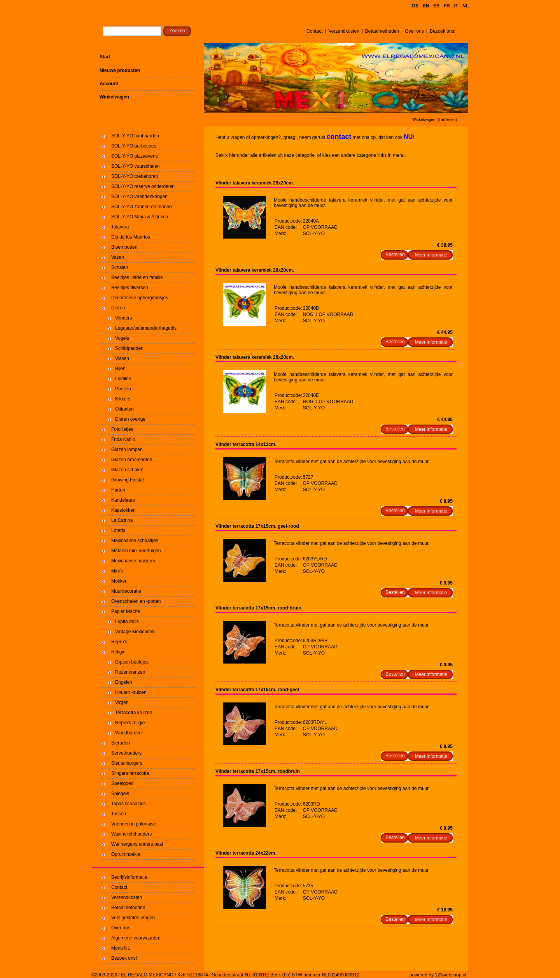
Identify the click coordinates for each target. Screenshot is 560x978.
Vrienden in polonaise (134, 824)
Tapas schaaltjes (129, 804)
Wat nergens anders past (137, 844)
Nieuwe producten (120, 70)
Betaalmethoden (382, 31)
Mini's (117, 571)
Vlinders (123, 318)
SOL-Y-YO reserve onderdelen (143, 186)
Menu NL (121, 948)
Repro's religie (130, 723)
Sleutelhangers (127, 763)
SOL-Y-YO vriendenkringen (139, 197)
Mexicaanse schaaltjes (135, 541)
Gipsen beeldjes (132, 662)
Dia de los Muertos (131, 237)
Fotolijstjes (122, 429)
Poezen (123, 389)
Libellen (123, 379)
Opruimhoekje (126, 854)
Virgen (122, 702)
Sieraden (121, 743)
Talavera (120, 227)
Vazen (118, 257)
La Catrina (122, 520)
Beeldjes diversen (130, 288)
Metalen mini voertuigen (136, 551)
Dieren (118, 308)
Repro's (119, 642)
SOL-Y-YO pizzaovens (135, 156)
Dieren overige (130, 419)
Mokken (119, 581)
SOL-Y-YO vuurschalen (135, 166)
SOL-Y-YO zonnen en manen (142, 207)
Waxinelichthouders (131, 834)
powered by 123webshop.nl (438, 975)
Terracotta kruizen (134, 713)
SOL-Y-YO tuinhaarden (135, 136)
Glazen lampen (127, 449)
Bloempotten (124, 247)
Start (105, 57)
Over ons (414, 31)
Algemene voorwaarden (136, 938)
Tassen (119, 814)
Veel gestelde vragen (133, 918)
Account (109, 84)
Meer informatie (431, 255)
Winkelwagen (114, 97)
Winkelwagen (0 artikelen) (435, 120)
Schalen (120, 267)
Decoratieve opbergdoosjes (140, 298)
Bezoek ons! (443, 31)
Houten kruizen (131, 692)
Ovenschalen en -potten (136, 601)
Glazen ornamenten (132, 460)
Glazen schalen (127, 470)
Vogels (122, 338)
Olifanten (124, 409)
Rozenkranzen (130, 672)
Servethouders (126, 753)
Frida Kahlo (123, 439)
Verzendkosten (344, 31)
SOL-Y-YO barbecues (134, 146)
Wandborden (128, 733)
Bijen (120, 369)
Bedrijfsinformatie (129, 877)
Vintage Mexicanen (135, 632)
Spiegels (120, 794)
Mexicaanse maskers (133, 561)
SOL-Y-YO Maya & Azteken (140, 217)
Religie (118, 652)
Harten (118, 490)
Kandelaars (123, 500)
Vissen (122, 358)
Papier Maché (126, 611)
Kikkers (123, 399)
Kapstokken (123, 510)
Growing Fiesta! (128, 480)
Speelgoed (122, 783)
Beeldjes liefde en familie (137, 277)
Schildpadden (129, 348)
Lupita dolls (127, 622)
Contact (314, 31)
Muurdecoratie (126, 591)
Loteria (118, 530)
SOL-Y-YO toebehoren (135, 176)
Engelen (124, 682)
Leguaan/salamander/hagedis (146, 328)
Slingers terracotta (130, 773)
